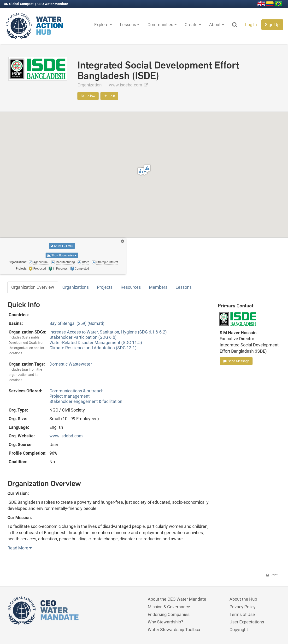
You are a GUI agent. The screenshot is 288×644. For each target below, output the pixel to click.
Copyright (239, 630)
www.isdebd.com (128, 85)
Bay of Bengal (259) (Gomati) (77, 323)
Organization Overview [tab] (33, 287)
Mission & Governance (169, 607)
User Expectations (247, 622)
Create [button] (193, 25)
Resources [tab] (131, 287)
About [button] (217, 25)
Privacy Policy (243, 607)
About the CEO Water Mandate (177, 599)
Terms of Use (242, 614)
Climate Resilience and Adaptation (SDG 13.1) (93, 348)
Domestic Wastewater (71, 364)
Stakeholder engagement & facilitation (86, 401)
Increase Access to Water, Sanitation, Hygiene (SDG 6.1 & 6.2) (108, 332)
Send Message (236, 361)
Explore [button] (103, 25)
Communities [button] (162, 25)
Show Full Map (62, 246)
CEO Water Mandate (53, 4)
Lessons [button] (130, 25)
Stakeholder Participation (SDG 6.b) (83, 337)
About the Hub (243, 599)
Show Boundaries (62, 255)
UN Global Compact (19, 4)
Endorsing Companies (169, 614)
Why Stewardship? (165, 622)
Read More (20, 548)
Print (272, 575)
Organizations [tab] (76, 287)
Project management (70, 396)
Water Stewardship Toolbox (174, 630)
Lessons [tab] (184, 287)
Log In (251, 25)
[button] (141, 172)
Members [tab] (158, 287)
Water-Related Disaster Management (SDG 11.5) (96, 342)
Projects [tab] (105, 287)
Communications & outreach (76, 391)
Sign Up (272, 25)
